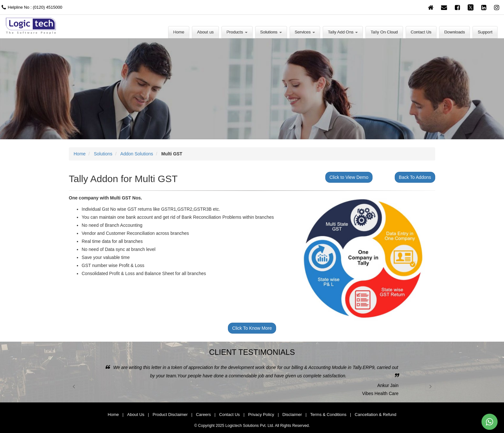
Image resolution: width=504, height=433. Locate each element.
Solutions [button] (271, 32)
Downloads (455, 32)
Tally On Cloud (384, 32)
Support (485, 32)
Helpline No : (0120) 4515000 (31, 7)
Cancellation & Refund (376, 415)
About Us (136, 415)
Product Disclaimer (170, 415)
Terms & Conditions (328, 415)
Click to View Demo (349, 177)
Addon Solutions (137, 154)
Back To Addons (415, 177)
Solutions (103, 154)
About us (205, 32)
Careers (203, 415)
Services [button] (305, 32)
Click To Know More (252, 328)
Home (179, 32)
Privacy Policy (261, 415)
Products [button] (237, 32)
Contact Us (421, 32)
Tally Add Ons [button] (343, 32)
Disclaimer (292, 415)
